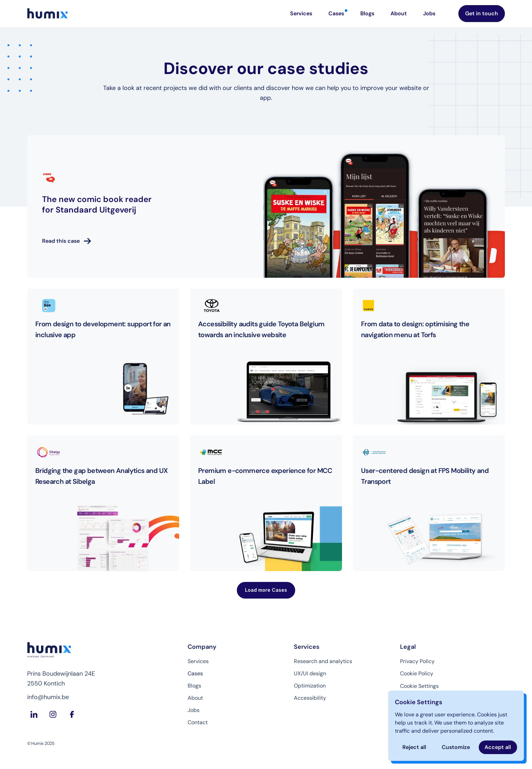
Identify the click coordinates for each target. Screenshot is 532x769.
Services (198, 661)
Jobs (194, 710)
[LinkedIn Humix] (34, 714)
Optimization (310, 686)
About (195, 698)
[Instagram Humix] (53, 714)
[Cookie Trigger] (419, 686)
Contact (198, 722)
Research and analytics (323, 661)
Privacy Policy (417, 661)
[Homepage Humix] (47, 14)
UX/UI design (310, 673)
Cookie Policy (417, 673)
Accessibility (310, 698)
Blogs (194, 686)
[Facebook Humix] (72, 714)
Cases (195, 673)
